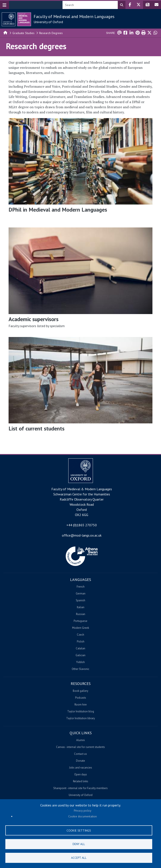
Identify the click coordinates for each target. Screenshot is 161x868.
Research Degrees (51, 33)
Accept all (79, 857)
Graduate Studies (23, 33)
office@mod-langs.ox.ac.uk (82, 535)
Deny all (79, 844)
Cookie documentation (83, 815)
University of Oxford (48, 22)
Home (6, 32)
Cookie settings (79, 830)
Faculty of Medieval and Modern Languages (74, 17)
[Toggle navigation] (4, 5)
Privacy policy (83, 810)
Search (122, 5)
